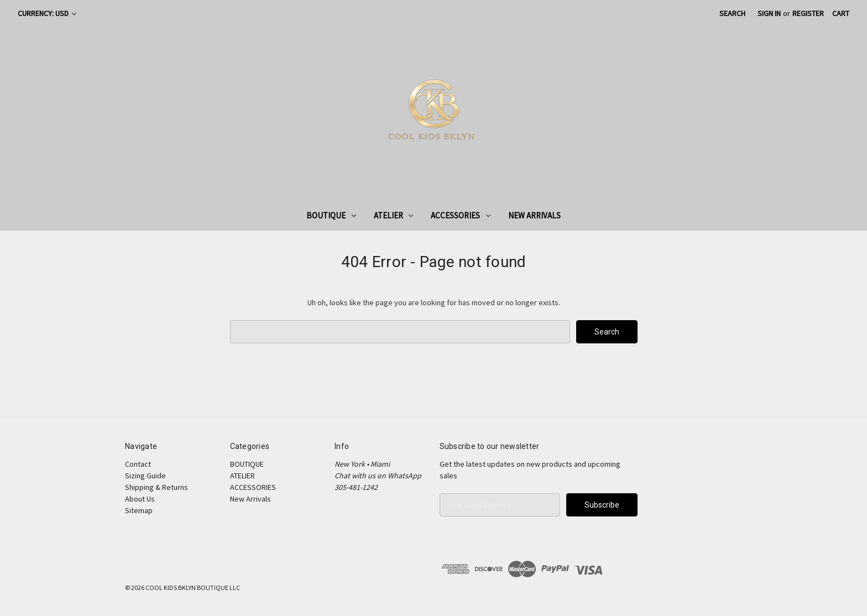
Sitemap (139, 510)
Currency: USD (47, 13)
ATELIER (394, 215)
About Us (140, 499)
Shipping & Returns (156, 487)
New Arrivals (534, 215)
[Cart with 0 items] (841, 14)
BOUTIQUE (331, 215)
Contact (138, 464)
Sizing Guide (145, 476)
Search (732, 13)
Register (808, 13)
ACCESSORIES (461, 215)
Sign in (769, 13)
